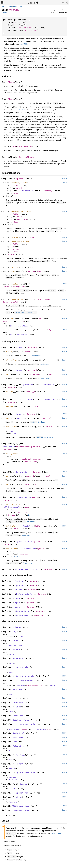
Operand (33, 3)
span (13, 330)
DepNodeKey (26, 680)
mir (15, 7)
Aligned (17, 627)
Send (17, 598)
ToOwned (17, 746)
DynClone (17, 689)
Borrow (16, 649)
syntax (19, 7)
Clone (19, 347)
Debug (19, 370)
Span (16, 193)
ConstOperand (29, 27)
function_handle (19, 183)
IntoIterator (26, 191)
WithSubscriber (21, 806)
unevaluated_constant (22, 211)
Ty (13, 246)
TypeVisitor (30, 549)
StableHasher (30, 462)
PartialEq (22, 472)
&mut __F (23, 512)
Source (4, 13)
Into (19, 707)
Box (19, 27)
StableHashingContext (28, 447)
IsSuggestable (28, 724)
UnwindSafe (22, 615)
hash (8, 418)
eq (7, 476)
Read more (36, 355)
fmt (8, 374)
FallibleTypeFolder (13, 507)
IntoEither (19, 716)
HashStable (9, 447)
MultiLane (13, 802)
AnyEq (15, 640)
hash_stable (12, 454)
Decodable (48, 385)
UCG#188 (22, 110)
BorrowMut (18, 658)
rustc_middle (7, 7)
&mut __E (38, 406)
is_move (14, 237)
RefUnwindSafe (24, 594)
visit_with (12, 549)
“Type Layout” (56, 833)
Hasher (21, 418)
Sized (12, 326)
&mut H (49, 426)
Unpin (18, 607)
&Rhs (27, 484)
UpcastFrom (13, 789)
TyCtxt (16, 185)
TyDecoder (28, 385)
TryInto (20, 764)
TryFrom (20, 755)
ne (7, 484)
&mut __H (46, 418)
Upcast (23, 784)
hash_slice (12, 426)
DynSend (19, 581)
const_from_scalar (20, 241)
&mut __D (30, 392)
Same (15, 742)
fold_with (11, 526)
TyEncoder (28, 399)
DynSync (19, 585)
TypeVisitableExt (26, 773)
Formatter (34, 374)
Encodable (48, 399)
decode (9, 392)
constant (15, 284)
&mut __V (24, 554)
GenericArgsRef (11, 302)
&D (40, 319)
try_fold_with (13, 504)
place (13, 271)
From (15, 698)
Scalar (16, 249)
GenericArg (47, 191)
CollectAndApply (25, 676)
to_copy (14, 267)
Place (16, 22)
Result (52, 374)
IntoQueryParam (21, 720)
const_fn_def (17, 299)
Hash (19, 414)
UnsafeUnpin (23, 611)
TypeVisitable (24, 541)
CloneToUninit (20, 667)
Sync (17, 603)
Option (32, 271)
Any (14, 632)
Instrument (19, 702)
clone (9, 352)
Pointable (18, 737)
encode (9, 406)
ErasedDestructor (21, 810)
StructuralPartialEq (27, 569)
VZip (19, 797)
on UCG (24, 44)
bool (33, 237)
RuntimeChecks (30, 30)
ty (12, 319)
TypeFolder (28, 526)
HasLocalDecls (23, 326)
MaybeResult (19, 733)
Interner (12, 778)
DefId (19, 188)
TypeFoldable (23, 497)
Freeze (19, 590)
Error (31, 515)
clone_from (12, 360)
